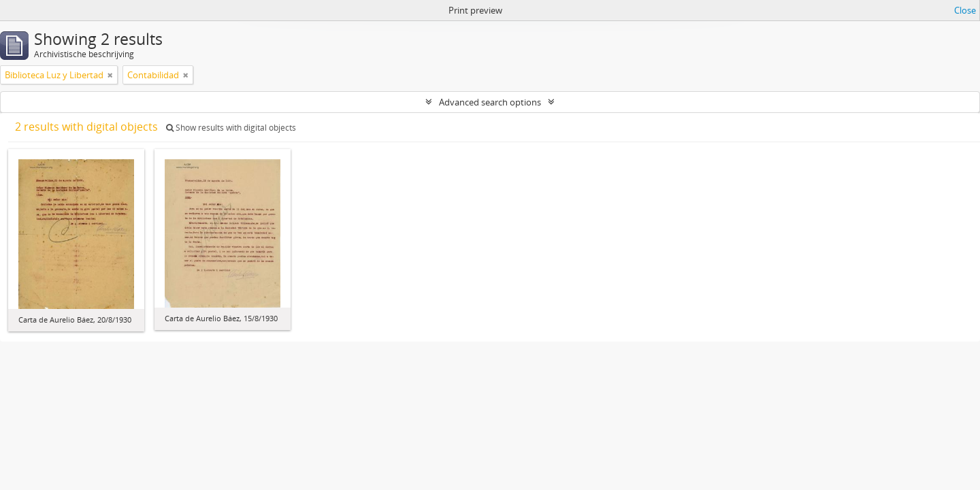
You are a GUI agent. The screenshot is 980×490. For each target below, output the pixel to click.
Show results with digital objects (231, 128)
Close (965, 10)
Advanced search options (490, 102)
